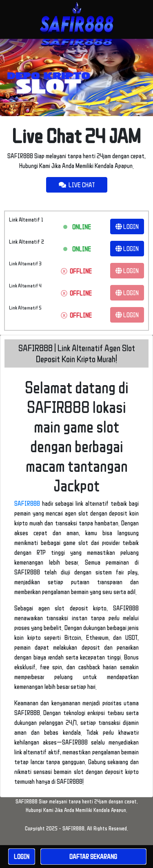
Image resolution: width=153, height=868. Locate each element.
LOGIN (127, 227)
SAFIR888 (27, 503)
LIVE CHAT (77, 185)
